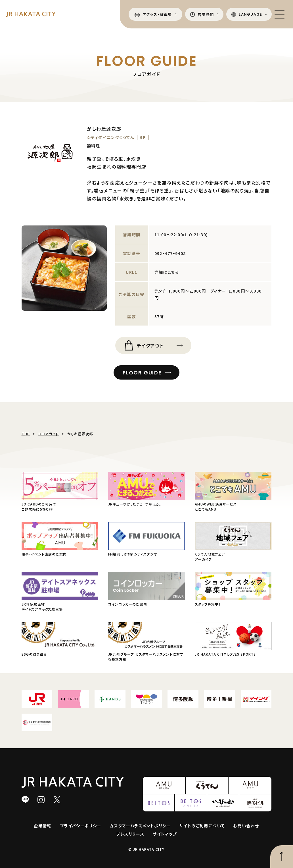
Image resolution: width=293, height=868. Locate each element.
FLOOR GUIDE (142, 373)
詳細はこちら (167, 272)
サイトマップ (165, 834)
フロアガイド (49, 434)
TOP (26, 434)
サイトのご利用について (202, 826)
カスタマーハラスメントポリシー (140, 826)
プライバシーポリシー (81, 826)
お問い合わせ (246, 826)
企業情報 (43, 826)
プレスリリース (130, 834)
